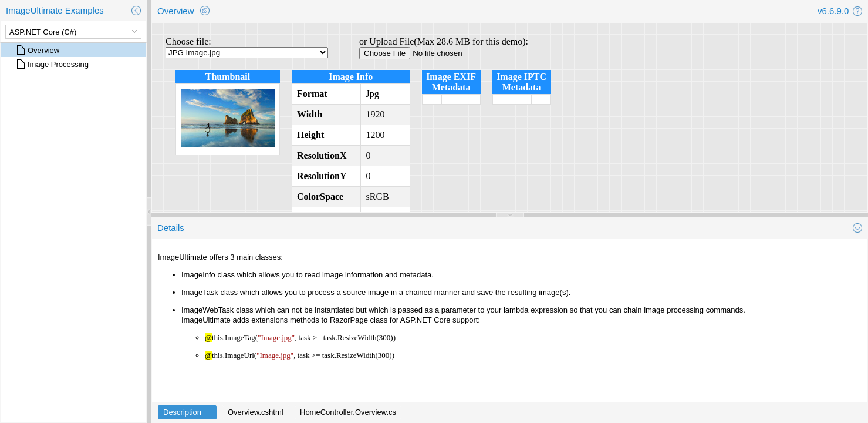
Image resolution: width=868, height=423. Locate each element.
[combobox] (67, 32)
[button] (136, 11)
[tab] (187, 412)
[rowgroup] (73, 233)
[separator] (149, 211)
